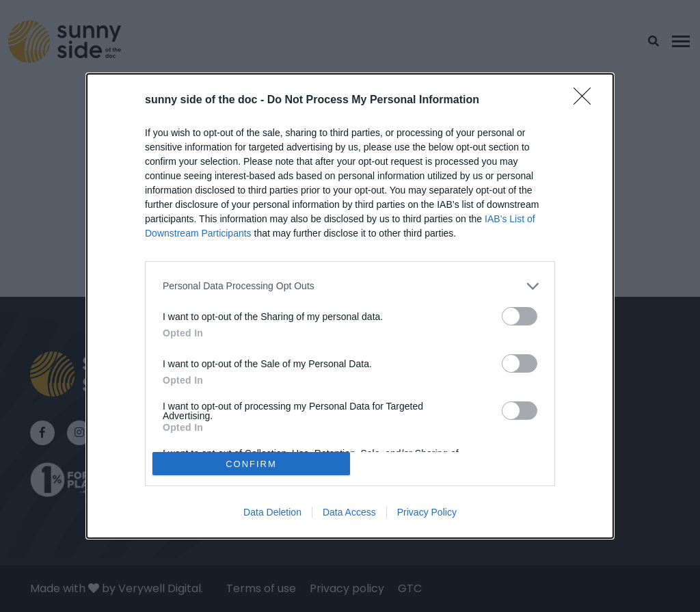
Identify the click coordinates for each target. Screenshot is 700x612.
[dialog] (350, 306)
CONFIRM (251, 464)
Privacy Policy (427, 512)
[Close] (587, 101)
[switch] (520, 316)
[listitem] (350, 286)
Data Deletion (272, 512)
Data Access (349, 512)
